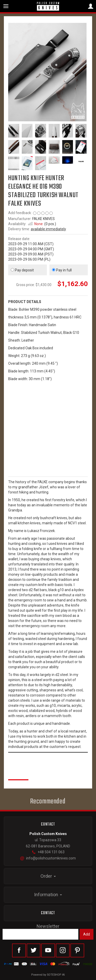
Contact (48, 913)
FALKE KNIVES (44, 219)
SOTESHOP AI (56, 975)
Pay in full (62, 270)
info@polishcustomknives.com (48, 858)
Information (48, 895)
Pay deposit (22, 270)
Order (48, 876)
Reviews (18, 774)
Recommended (48, 802)
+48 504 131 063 (48, 852)
